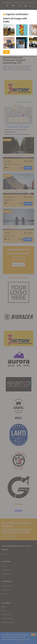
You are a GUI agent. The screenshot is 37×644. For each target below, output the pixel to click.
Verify (6, 52)
